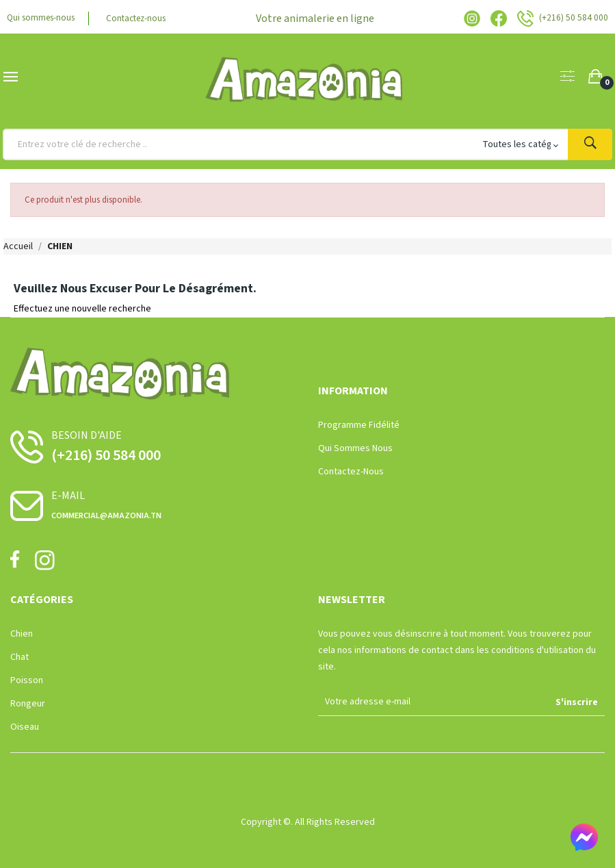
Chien (22, 634)
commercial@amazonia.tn (106, 515)
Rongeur (28, 704)
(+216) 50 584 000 (106, 455)
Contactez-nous (145, 18)
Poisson (27, 680)
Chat (19, 657)
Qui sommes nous (355, 448)
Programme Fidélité (359, 425)
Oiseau (25, 727)
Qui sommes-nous (44, 18)
